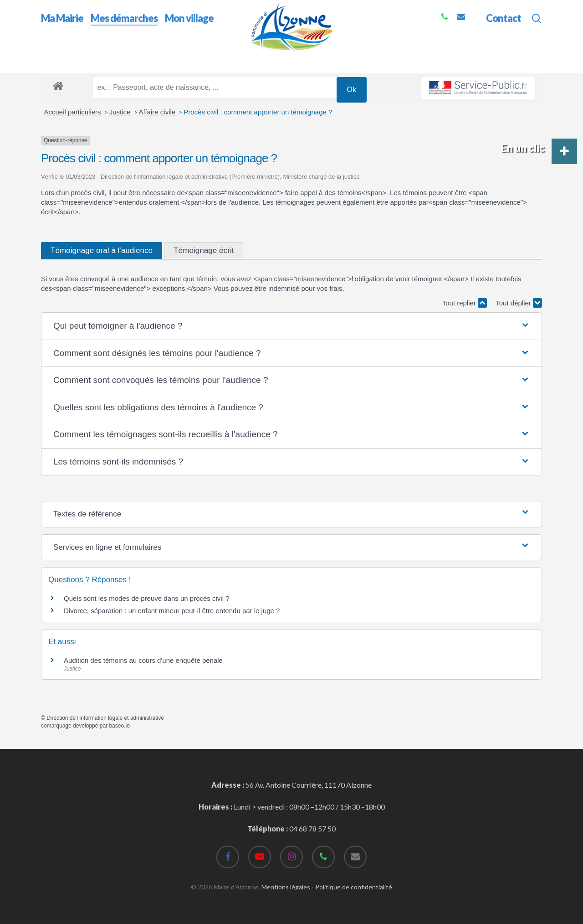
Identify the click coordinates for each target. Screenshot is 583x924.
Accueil (53, 59)
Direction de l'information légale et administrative (105, 718)
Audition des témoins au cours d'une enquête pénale (143, 660)
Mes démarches (95, 59)
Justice (121, 112)
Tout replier (465, 303)
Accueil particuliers (74, 112)
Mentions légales (286, 887)
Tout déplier (519, 303)
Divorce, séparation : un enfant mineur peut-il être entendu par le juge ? (172, 611)
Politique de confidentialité (354, 887)
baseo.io (119, 726)
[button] (291, 326)
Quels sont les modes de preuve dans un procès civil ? (147, 598)
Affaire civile (158, 112)
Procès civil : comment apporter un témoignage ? (258, 112)
